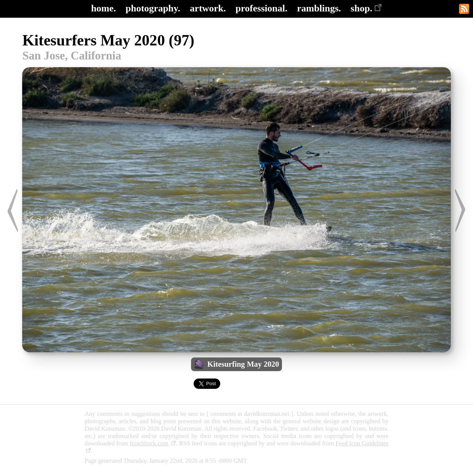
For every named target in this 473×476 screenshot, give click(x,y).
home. (104, 8)
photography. (153, 8)
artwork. (208, 8)
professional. (261, 8)
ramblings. (319, 8)
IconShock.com (153, 443)
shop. (366, 8)
